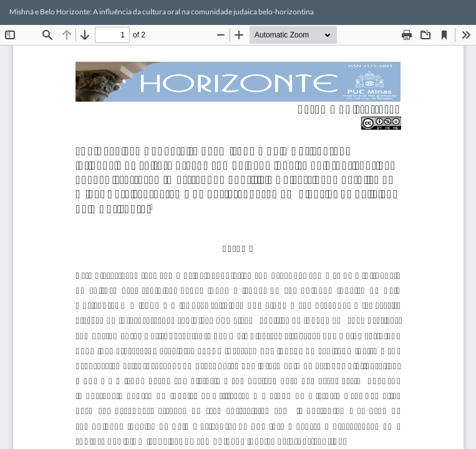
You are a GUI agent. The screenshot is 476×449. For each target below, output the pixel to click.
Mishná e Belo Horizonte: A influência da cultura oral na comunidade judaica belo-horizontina (162, 12)
